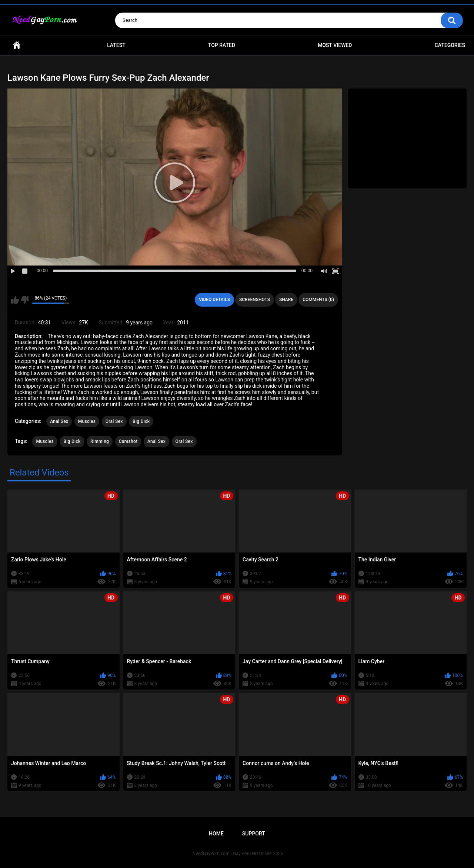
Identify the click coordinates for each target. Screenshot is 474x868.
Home (17, 45)
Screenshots (255, 300)
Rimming (100, 441)
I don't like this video (25, 300)
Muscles (87, 421)
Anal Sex (59, 421)
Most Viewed (335, 45)
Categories (450, 45)
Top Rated (222, 45)
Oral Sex (114, 421)
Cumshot (128, 441)
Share (286, 300)
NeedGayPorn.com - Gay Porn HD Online (232, 854)
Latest (116, 45)
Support (254, 834)
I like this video (15, 300)
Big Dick (141, 421)
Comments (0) (318, 300)
